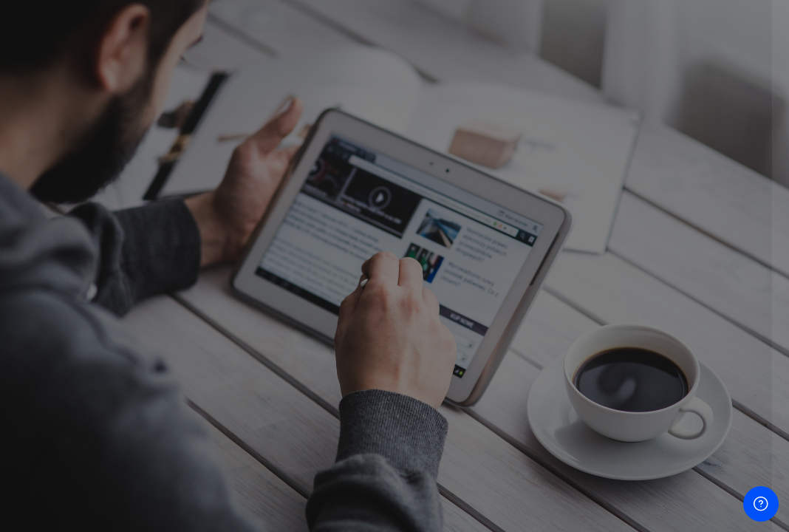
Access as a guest (633, 479)
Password (527, 269)
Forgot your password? (714, 340)
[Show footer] (761, 504)
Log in (633, 382)
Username (527, 195)
